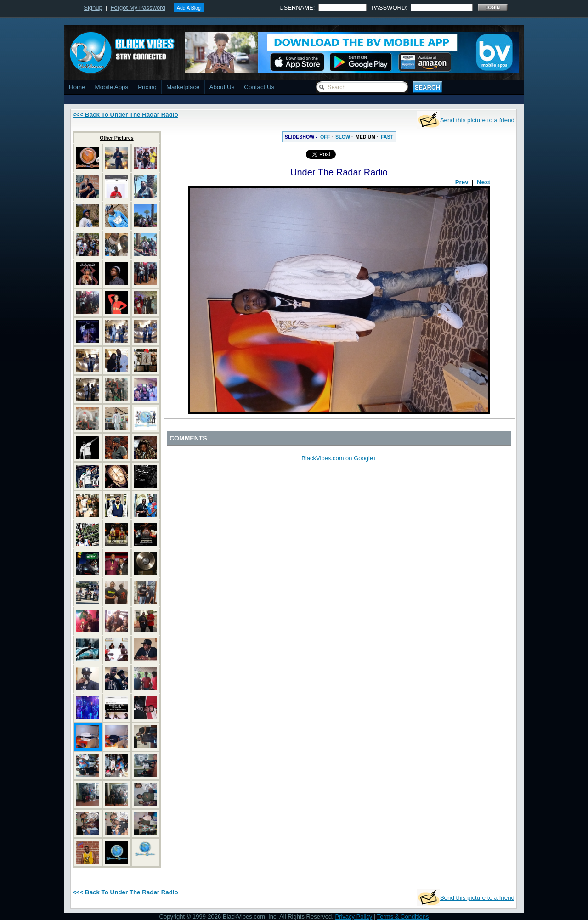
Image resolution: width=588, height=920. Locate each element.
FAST (387, 137)
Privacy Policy (353, 917)
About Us (222, 87)
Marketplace (183, 87)
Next (483, 182)
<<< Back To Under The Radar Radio (125, 115)
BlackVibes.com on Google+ (339, 458)
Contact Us (259, 87)
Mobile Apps (112, 87)
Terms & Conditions (403, 917)
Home (77, 87)
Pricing (147, 87)
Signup (93, 8)
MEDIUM (365, 137)
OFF (325, 137)
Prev (462, 182)
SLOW (343, 137)
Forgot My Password (138, 8)
